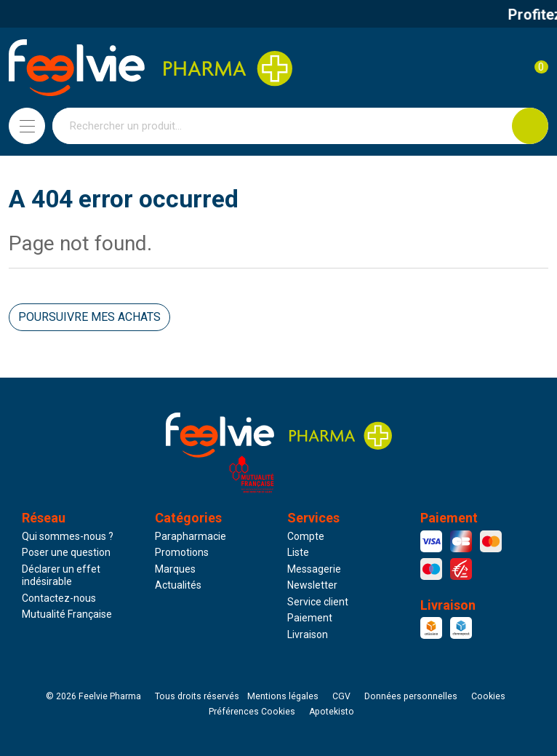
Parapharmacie (191, 536)
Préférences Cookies (252, 712)
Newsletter (312, 585)
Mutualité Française (67, 614)
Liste (298, 552)
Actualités (178, 585)
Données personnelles (411, 696)
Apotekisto (332, 712)
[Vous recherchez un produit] (282, 126)
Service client (318, 602)
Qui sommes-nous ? (68, 536)
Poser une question (66, 552)
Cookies (488, 696)
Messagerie (314, 569)
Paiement (310, 618)
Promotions (182, 552)
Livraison (308, 634)
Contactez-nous (59, 598)
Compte (306, 536)
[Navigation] (27, 126)
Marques (175, 569)
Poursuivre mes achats (89, 317)
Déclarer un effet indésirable (61, 576)
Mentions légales (283, 696)
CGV (341, 696)
